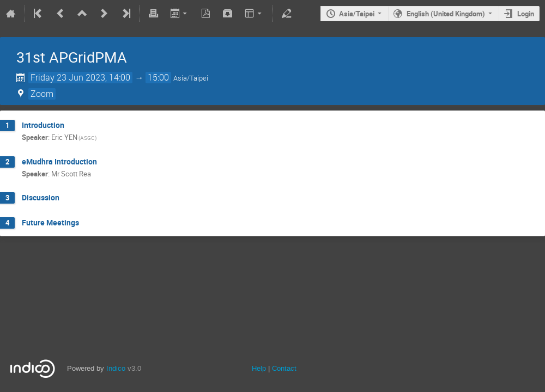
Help (259, 368)
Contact (284, 368)
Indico (116, 368)
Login (526, 14)
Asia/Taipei (357, 14)
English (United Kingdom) (446, 14)
